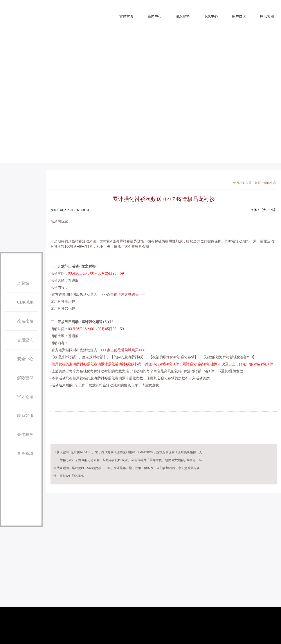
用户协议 (239, 16)
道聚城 (18, 284)
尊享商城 (20, 454)
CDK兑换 (20, 302)
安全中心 (20, 359)
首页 (258, 183)
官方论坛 (20, 397)
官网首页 (126, 16)
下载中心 (211, 16)
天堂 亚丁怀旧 (18, 20)
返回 (269, 419)
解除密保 (20, 378)
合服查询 (20, 340)
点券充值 (21, 230)
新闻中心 (155, 16)
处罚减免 (20, 435)
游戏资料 (183, 16)
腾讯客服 (267, 16)
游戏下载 (21, 192)
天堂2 (54, 21)
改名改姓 (20, 321)
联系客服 (20, 416)
